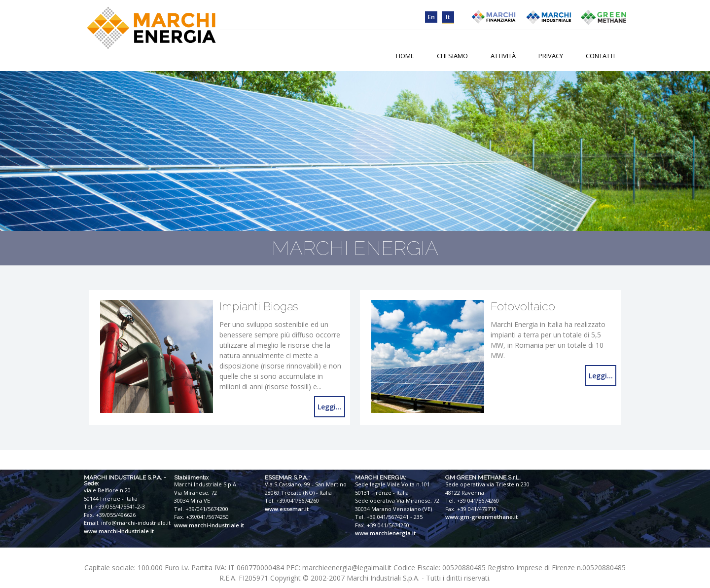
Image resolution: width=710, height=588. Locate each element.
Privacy (551, 56)
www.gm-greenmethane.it (481, 517)
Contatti (600, 56)
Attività (503, 56)
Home (405, 56)
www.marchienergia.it (385, 533)
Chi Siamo (452, 56)
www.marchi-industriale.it (119, 531)
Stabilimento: (192, 478)
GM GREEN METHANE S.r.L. (483, 478)
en (431, 17)
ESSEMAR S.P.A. (286, 478)
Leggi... (330, 407)
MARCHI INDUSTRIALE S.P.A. (123, 478)
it (448, 17)
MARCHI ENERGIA (380, 478)
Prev (13, 151)
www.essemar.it (287, 509)
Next (697, 151)
